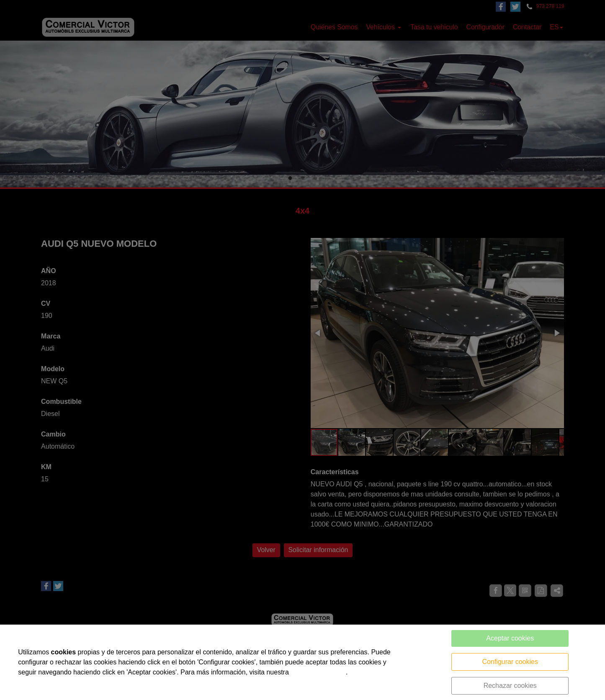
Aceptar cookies (510, 638)
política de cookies (318, 672)
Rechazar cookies (510, 686)
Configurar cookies (510, 662)
